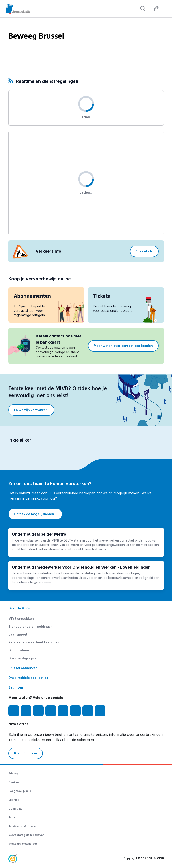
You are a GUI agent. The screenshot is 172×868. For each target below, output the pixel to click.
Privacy (13, 773)
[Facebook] (14, 711)
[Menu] (166, 9)
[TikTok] (63, 711)
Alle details (144, 251)
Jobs (12, 817)
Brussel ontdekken (23, 668)
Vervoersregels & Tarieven (26, 835)
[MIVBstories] (88, 711)
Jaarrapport (18, 634)
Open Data (15, 809)
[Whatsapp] (100, 711)
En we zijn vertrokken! (31, 410)
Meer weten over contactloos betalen (123, 346)
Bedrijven (16, 687)
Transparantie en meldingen (31, 626)
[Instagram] (26, 711)
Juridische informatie (22, 826)
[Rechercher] (143, 9)
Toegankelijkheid (20, 791)
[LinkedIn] (51, 711)
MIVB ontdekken (21, 619)
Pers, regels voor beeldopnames (34, 642)
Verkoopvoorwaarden (23, 844)
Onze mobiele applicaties (28, 678)
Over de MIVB (19, 608)
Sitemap (14, 800)
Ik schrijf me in (26, 753)
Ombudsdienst (20, 650)
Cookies (14, 782)
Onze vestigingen (22, 658)
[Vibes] (75, 711)
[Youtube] (38, 711)
